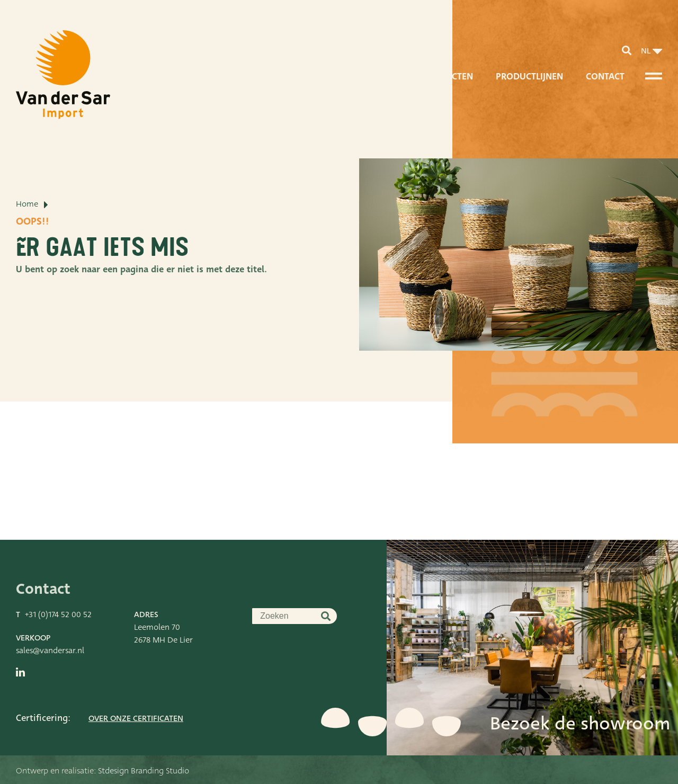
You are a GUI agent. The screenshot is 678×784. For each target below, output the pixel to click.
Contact (605, 77)
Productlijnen (529, 77)
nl (646, 51)
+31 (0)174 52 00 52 (58, 614)
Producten (447, 77)
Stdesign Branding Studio (144, 771)
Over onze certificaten (136, 718)
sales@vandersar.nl (50, 651)
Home (27, 204)
